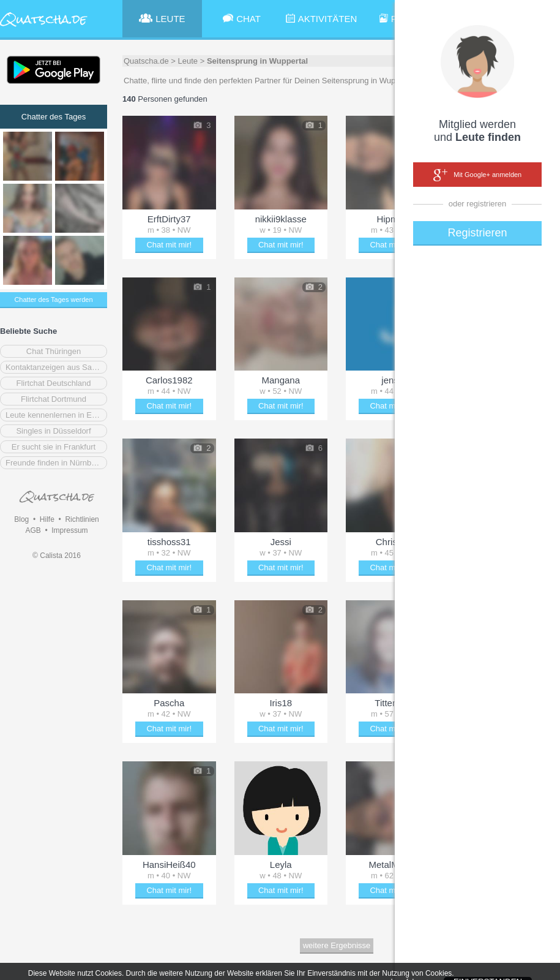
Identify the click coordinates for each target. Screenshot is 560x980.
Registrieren (477, 233)
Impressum (69, 530)
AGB (33, 530)
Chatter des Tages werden (53, 300)
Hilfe (47, 519)
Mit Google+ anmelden (477, 175)
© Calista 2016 (57, 556)
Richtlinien (82, 519)
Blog (21, 519)
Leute (188, 61)
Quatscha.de (146, 61)
